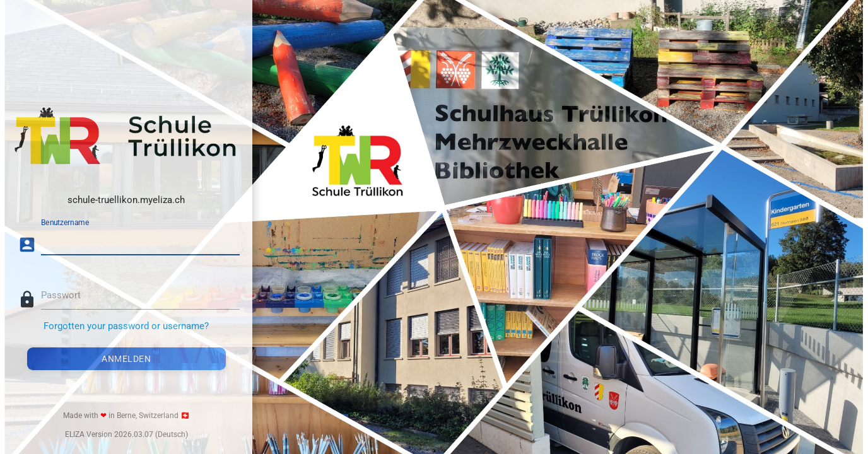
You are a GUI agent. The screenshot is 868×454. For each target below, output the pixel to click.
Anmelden (126, 359)
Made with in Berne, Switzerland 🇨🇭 (126, 416)
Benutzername (65, 223)
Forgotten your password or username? (126, 326)
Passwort (61, 295)
